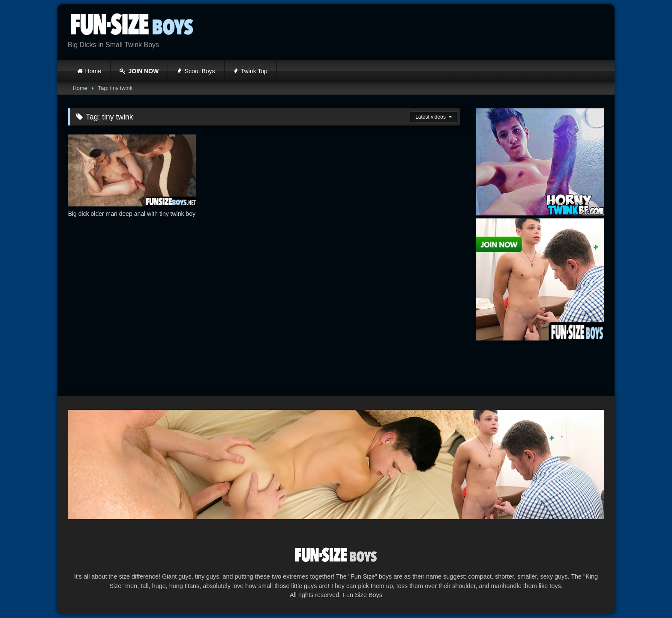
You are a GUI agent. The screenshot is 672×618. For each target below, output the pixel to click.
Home (93, 71)
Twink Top (250, 71)
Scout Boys (196, 71)
